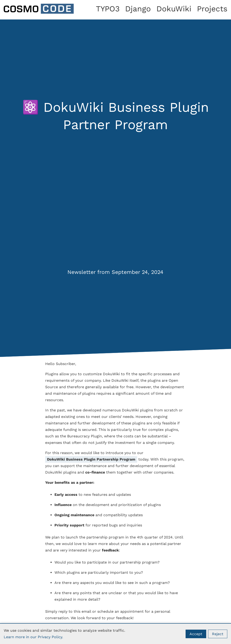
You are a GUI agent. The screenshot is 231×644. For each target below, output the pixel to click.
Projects (212, 9)
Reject (218, 634)
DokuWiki (174, 9)
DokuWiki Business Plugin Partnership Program (91, 459)
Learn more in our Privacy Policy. (33, 637)
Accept (196, 634)
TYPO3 (108, 9)
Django (138, 9)
